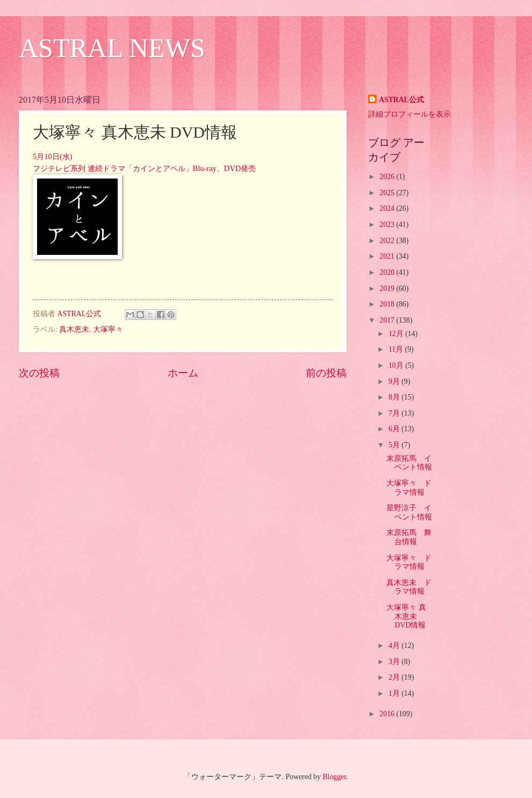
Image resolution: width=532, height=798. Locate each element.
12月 (397, 334)
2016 (388, 714)
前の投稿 (326, 373)
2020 (388, 272)
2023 (388, 225)
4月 (395, 646)
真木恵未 (74, 329)
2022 (388, 241)
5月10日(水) (52, 156)
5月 (395, 445)
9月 (395, 382)
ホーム (183, 373)
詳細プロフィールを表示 (409, 114)
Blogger (334, 777)
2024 (388, 208)
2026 (388, 177)
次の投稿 (39, 373)
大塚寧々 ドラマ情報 (409, 488)
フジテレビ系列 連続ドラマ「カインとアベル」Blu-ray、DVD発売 (144, 168)
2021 (388, 256)
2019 (388, 288)
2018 (388, 304)
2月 (395, 677)
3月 (395, 662)
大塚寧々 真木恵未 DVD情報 (406, 616)
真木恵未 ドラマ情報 (409, 587)
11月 (397, 349)
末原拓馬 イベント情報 (409, 463)
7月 (395, 413)
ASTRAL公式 (401, 100)
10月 (397, 365)
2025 (388, 193)
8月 (395, 397)
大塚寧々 (108, 329)
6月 (395, 429)
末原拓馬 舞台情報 (409, 537)
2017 (388, 320)
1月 (395, 693)
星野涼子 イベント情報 (409, 512)
